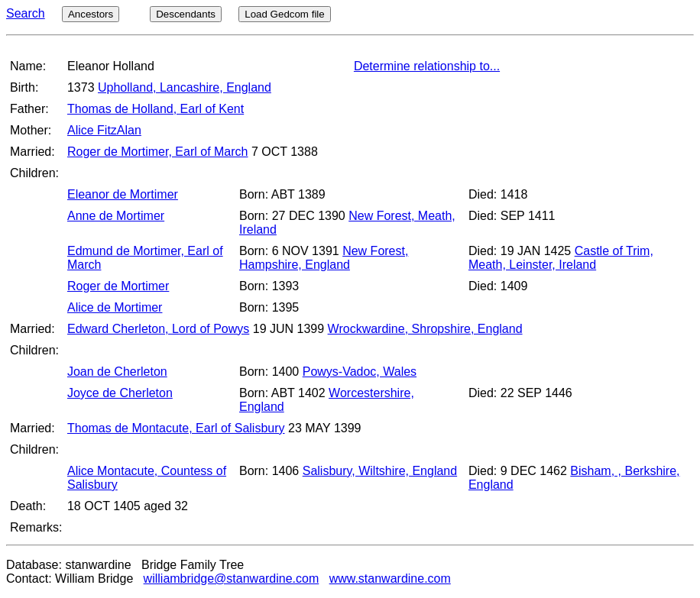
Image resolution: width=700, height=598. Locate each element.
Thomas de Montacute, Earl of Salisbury (176, 428)
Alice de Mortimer (115, 307)
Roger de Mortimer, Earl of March (158, 152)
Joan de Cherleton (117, 372)
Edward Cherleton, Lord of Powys (158, 329)
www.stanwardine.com (390, 579)
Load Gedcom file (284, 14)
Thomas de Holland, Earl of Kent (156, 109)
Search (26, 13)
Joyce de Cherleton (120, 393)
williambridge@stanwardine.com (232, 579)
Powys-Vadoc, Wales (360, 372)
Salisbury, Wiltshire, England (380, 471)
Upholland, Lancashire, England (185, 87)
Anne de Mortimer (116, 216)
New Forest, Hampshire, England (324, 258)
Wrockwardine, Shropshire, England (425, 329)
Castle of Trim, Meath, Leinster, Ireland (561, 258)
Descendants (186, 14)
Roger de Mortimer (118, 286)
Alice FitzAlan (104, 130)
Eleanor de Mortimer (123, 194)
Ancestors (91, 14)
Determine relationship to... (427, 66)
